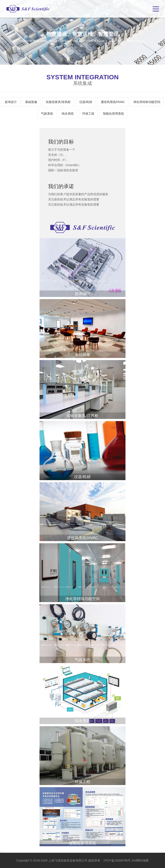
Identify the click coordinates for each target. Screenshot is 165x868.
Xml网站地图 (140, 860)
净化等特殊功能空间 (147, 102)
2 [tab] (83, 61)
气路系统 (47, 114)
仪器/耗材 (86, 102)
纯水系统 (68, 114)
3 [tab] (88, 61)
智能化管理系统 (113, 114)
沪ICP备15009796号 (117, 860)
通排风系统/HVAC (113, 102)
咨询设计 (11, 102)
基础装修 (31, 102)
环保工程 (88, 114)
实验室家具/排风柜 (58, 102)
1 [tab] (78, 61)
